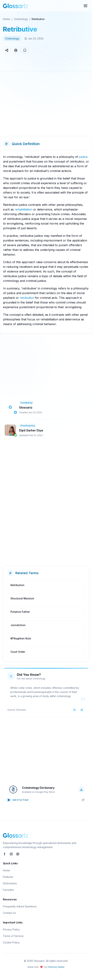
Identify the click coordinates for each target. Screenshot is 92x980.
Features (8, 877)
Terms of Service (13, 936)
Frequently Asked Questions (20, 906)
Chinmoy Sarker (56, 967)
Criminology (21, 19)
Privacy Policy (11, 929)
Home (6, 19)
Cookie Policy (11, 942)
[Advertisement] (46, 105)
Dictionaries (10, 883)
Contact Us (9, 913)
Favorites (8, 890)
